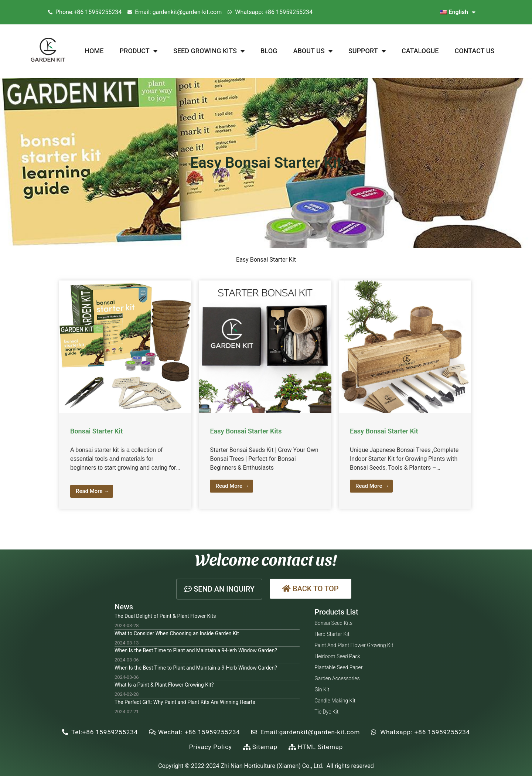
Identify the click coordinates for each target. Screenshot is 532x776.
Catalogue (420, 51)
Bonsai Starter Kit (96, 431)
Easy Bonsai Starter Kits (246, 431)
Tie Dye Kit (326, 712)
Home (94, 51)
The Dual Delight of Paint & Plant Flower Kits (165, 616)
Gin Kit (322, 690)
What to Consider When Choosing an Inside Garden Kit (177, 633)
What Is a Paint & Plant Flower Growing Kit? (164, 685)
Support (367, 51)
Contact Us (475, 51)
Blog (269, 51)
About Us (313, 51)
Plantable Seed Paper (338, 667)
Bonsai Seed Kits (333, 623)
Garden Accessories (337, 678)
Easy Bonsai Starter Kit (384, 431)
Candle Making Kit (335, 701)
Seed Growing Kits (209, 51)
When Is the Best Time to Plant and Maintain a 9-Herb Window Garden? (196, 650)
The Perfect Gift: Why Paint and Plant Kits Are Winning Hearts (185, 702)
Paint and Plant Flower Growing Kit (354, 645)
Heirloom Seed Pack (337, 656)
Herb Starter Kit (332, 634)
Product (139, 51)
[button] (219, 589)
